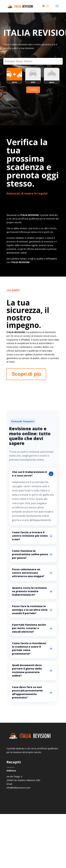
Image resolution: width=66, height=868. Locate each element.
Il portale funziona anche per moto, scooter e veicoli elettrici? (29, 628)
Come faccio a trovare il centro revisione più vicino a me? (30, 536)
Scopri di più (26, 374)
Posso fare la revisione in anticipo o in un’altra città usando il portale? (30, 610)
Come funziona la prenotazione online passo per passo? (30, 554)
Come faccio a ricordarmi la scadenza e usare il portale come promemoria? (29, 648)
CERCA (33, 90)
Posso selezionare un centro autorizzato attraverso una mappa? (28, 573)
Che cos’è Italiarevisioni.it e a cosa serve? (29, 474)
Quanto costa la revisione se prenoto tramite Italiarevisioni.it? (29, 591)
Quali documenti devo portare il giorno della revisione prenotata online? (27, 670)
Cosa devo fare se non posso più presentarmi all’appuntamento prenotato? (27, 692)
